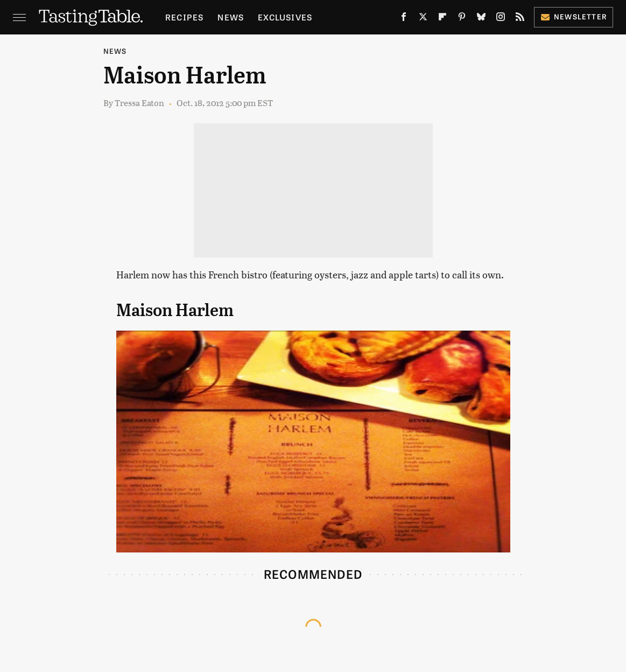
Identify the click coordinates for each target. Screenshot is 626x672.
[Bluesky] (481, 19)
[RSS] (520, 19)
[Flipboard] (442, 19)
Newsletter (574, 16)
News (231, 17)
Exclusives (285, 17)
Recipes (184, 17)
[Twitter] (423, 19)
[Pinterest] (462, 19)
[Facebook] (404, 19)
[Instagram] (501, 19)
